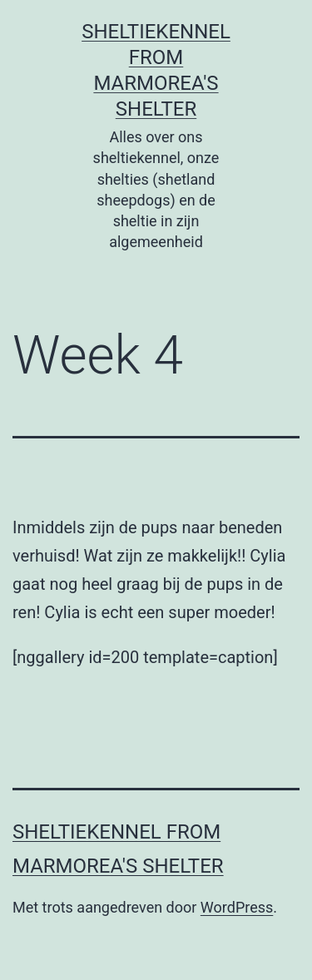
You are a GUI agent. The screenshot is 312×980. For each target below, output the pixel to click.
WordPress (237, 907)
